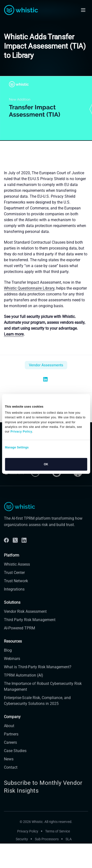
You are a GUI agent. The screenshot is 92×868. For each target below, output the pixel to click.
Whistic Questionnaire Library (29, 288)
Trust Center (14, 578)
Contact (11, 773)
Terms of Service (58, 836)
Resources (13, 646)
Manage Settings (17, 447)
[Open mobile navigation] (83, 10)
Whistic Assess (17, 569)
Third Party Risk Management (30, 625)
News (9, 764)
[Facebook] (6, 545)
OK (46, 464)
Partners (11, 739)
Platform (12, 560)
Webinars (12, 664)
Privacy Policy (28, 836)
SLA (69, 844)
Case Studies (15, 756)
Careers (10, 748)
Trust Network (16, 586)
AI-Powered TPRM (20, 633)
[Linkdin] (24, 545)
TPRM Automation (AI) (24, 680)
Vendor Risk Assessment (25, 617)
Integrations (14, 594)
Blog (8, 656)
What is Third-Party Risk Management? (38, 672)
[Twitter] (15, 545)
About (9, 731)
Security (22, 844)
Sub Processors (47, 844)
